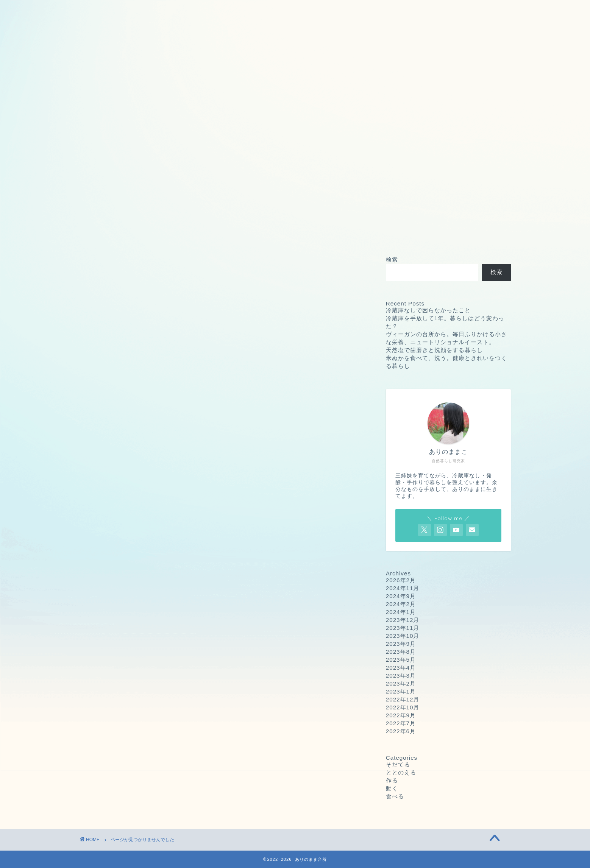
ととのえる (126, 567)
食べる (119, 598)
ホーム (102, 10)
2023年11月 (403, 628)
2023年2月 (401, 683)
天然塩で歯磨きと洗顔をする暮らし (434, 350)
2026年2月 (401, 580)
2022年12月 (403, 699)
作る (116, 577)
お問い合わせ (161, 10)
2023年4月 (401, 668)
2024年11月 (403, 588)
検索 (392, 259)
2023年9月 (401, 644)
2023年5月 (401, 660)
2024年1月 (401, 612)
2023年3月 (401, 676)
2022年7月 (401, 723)
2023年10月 (403, 636)
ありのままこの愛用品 (434, 10)
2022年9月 (401, 715)
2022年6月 (401, 731)
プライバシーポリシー (252, 10)
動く (116, 588)
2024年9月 (401, 596)
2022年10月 (403, 707)
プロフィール (343, 10)
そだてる (122, 557)
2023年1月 (401, 691)
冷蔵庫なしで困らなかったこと (428, 310)
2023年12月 (403, 620)
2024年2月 (401, 604)
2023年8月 (401, 652)
